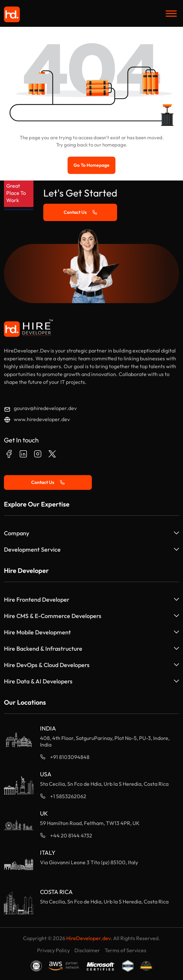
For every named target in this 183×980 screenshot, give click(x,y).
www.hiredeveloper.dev (42, 419)
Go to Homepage (91, 165)
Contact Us (80, 212)
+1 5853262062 (68, 796)
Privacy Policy (53, 950)
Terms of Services (125, 950)
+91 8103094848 (70, 757)
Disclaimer (87, 950)
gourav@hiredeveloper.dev (45, 408)
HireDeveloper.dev (88, 938)
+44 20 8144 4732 (71, 835)
